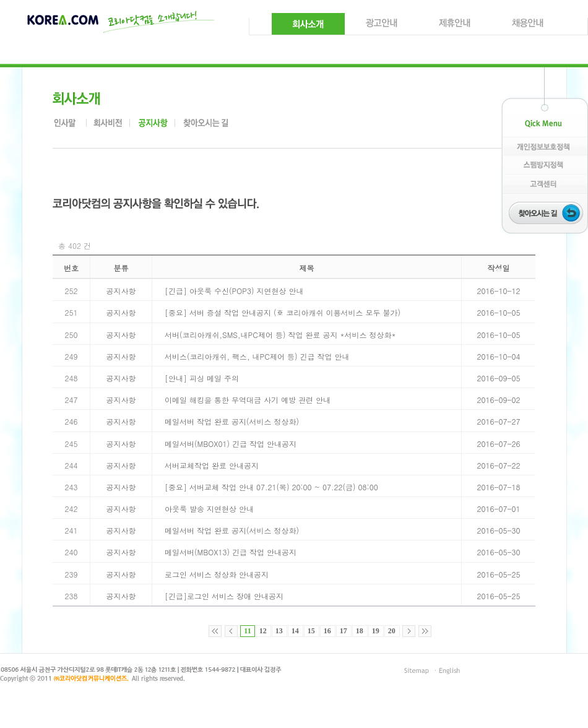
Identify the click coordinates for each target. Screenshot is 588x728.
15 (311, 631)
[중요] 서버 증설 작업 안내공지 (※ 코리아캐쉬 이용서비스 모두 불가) (283, 312)
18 (360, 631)
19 (376, 631)
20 (392, 631)
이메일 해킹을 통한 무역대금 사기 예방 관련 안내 (248, 400)
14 (295, 631)
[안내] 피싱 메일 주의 (202, 378)
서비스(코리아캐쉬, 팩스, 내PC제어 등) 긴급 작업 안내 (257, 356)
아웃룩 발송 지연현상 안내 (209, 509)
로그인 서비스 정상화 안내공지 (217, 574)
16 (327, 631)
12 (263, 631)
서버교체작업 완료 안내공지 (212, 465)
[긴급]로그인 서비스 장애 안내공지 (224, 596)
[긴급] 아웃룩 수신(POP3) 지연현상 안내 (234, 291)
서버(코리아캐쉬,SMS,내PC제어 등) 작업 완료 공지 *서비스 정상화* (280, 335)
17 (344, 631)
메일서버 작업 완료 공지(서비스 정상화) (232, 421)
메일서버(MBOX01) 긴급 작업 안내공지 (231, 444)
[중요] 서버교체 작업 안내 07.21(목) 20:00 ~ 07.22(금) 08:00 (271, 487)
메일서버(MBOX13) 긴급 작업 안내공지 (231, 552)
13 (279, 631)
